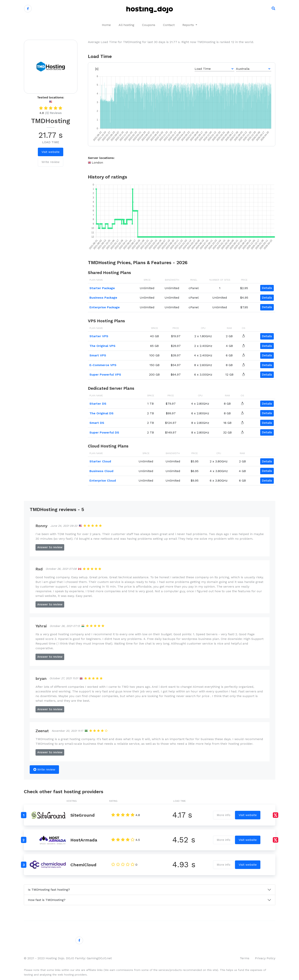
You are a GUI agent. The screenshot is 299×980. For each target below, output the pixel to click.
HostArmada (84, 840)
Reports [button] (189, 25)
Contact (169, 25)
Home (106, 25)
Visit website (51, 152)
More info (224, 815)
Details (267, 288)
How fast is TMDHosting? (47, 900)
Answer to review (50, 547)
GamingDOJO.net (99, 958)
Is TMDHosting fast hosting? (49, 890)
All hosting (126, 25)
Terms (245, 958)
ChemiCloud (83, 865)
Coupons (149, 25)
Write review (51, 162)
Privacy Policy (265, 958)
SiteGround (83, 815)
